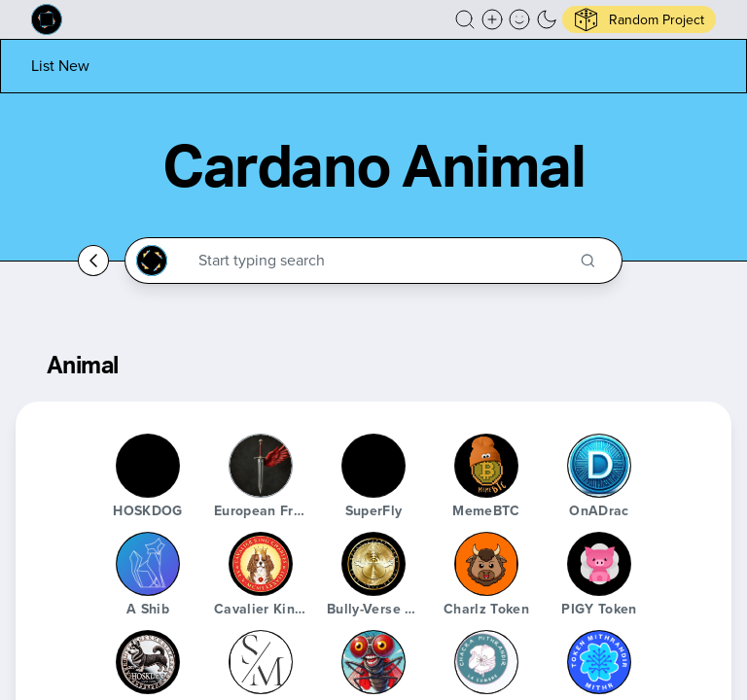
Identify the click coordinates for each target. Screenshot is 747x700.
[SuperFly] (373, 466)
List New (60, 66)
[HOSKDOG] (148, 466)
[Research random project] (639, 19)
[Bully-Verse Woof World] (373, 564)
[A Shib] (148, 564)
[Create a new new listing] (492, 19)
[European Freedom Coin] (261, 466)
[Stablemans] (261, 662)
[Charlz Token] (486, 564)
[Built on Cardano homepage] (47, 19)
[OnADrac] (599, 466)
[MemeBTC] (486, 466)
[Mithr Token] (599, 662)
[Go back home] (93, 261)
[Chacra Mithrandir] (486, 662)
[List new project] (60, 66)
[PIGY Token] (599, 564)
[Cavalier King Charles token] (261, 564)
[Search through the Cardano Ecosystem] (382, 261)
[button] (465, 19)
